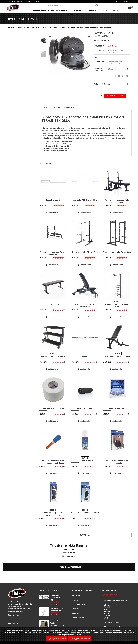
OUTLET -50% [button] (112, 10)
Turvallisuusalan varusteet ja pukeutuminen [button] (48, 10)
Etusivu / (12, 28)
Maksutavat (76, 577)
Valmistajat (73, 15)
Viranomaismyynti (78, 585)
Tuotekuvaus (45, 108)
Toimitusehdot (77, 594)
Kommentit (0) (69, 108)
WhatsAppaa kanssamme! (115, 612)
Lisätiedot (57, 108)
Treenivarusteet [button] (78, 10)
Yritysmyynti (76, 581)
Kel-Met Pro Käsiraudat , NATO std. (57, 579)
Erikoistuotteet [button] (96, 10)
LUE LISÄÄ (13, 604)
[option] (44, 40)
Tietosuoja (75, 590)
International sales (78, 598)
